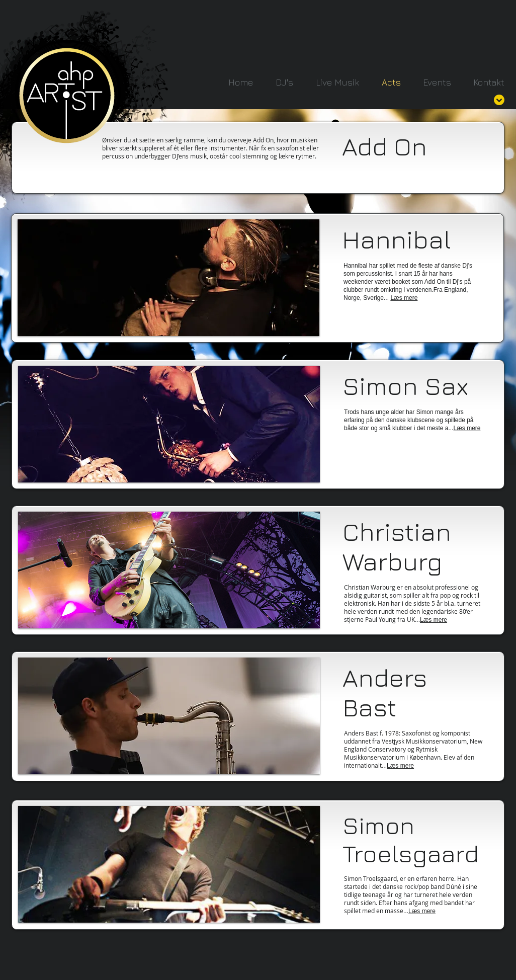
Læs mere (434, 620)
